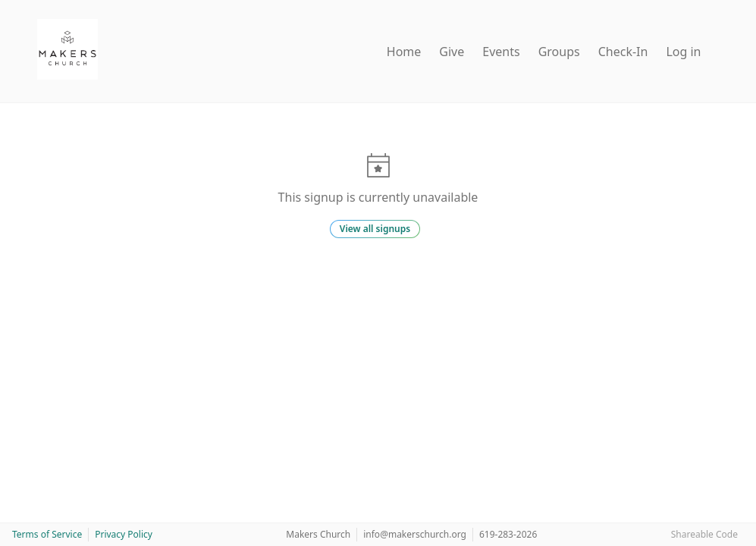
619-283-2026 (508, 534)
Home (404, 52)
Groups (559, 52)
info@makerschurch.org (415, 534)
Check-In (623, 52)
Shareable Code (704, 534)
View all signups (375, 229)
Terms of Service (47, 534)
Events (501, 52)
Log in (683, 52)
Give (452, 52)
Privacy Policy (124, 534)
